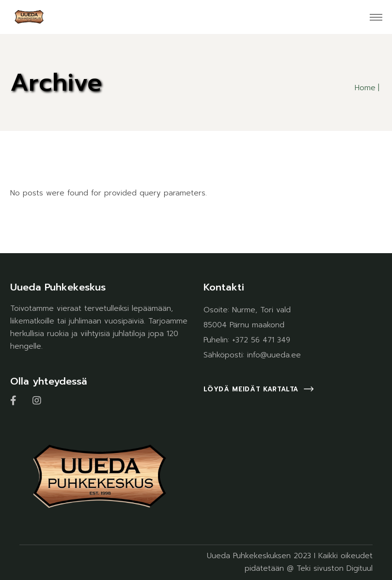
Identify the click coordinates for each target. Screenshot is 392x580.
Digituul (360, 568)
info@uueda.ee (274, 355)
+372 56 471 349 (261, 340)
